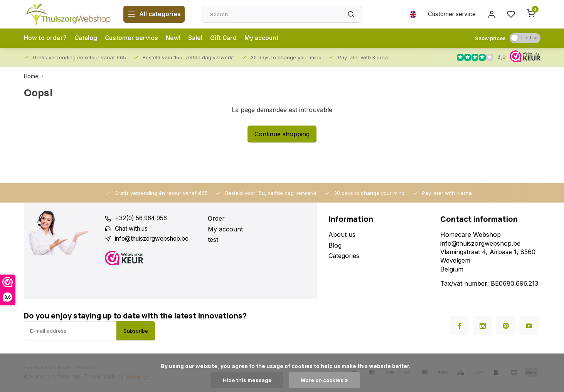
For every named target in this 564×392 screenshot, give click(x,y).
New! (176, 38)
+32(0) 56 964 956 (143, 218)
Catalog (87, 38)
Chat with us (133, 229)
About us (342, 235)
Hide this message (246, 380)
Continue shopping (282, 134)
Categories (344, 256)
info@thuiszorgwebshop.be (155, 240)
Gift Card (228, 38)
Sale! (199, 38)
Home (35, 76)
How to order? (45, 38)
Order (216, 218)
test (213, 240)
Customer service (449, 14)
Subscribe (136, 331)
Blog (335, 245)
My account (267, 38)
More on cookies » (325, 380)
